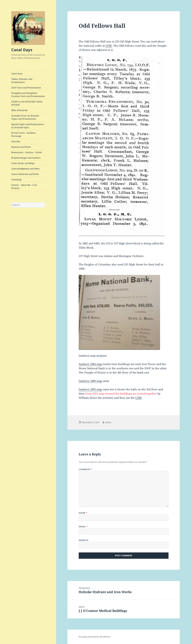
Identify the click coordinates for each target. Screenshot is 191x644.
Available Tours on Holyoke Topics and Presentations (25, 117)
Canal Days (22, 50)
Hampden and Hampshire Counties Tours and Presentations (28, 95)
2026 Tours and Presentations (26, 88)
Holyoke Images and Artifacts (26, 158)
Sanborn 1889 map (90, 381)
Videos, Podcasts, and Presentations (22, 81)
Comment (86, 469)
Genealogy (17, 180)
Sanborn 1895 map (90, 389)
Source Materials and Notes (25, 174)
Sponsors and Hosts (21, 147)
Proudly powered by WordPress (94, 637)
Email (83, 527)
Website (84, 540)
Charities (16, 141)
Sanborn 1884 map (90, 364)
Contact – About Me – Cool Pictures (24, 187)
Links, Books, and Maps (23, 163)
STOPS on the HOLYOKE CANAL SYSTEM (27, 103)
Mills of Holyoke (19, 110)
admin (108, 422)
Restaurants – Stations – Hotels (27, 152)
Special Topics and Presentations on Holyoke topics (27, 126)
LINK (109, 46)
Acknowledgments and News (25, 169)
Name (83, 513)
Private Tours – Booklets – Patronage (24, 134)
